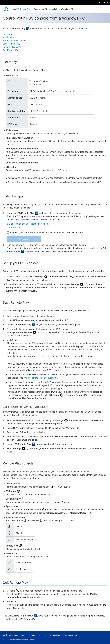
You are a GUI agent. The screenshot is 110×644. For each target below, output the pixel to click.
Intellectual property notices (14, 635)
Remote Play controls (13, 47)
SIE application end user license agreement (28, 224)
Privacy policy (14, 227)
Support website (71, 635)
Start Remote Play (11, 44)
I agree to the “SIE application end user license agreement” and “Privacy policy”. (48, 232)
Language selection (38, 635)
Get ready (7, 34)
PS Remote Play (24, 9)
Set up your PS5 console (15, 41)
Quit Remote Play (11, 50)
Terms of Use (55, 635)
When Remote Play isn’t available (40, 378)
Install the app (9, 37)
